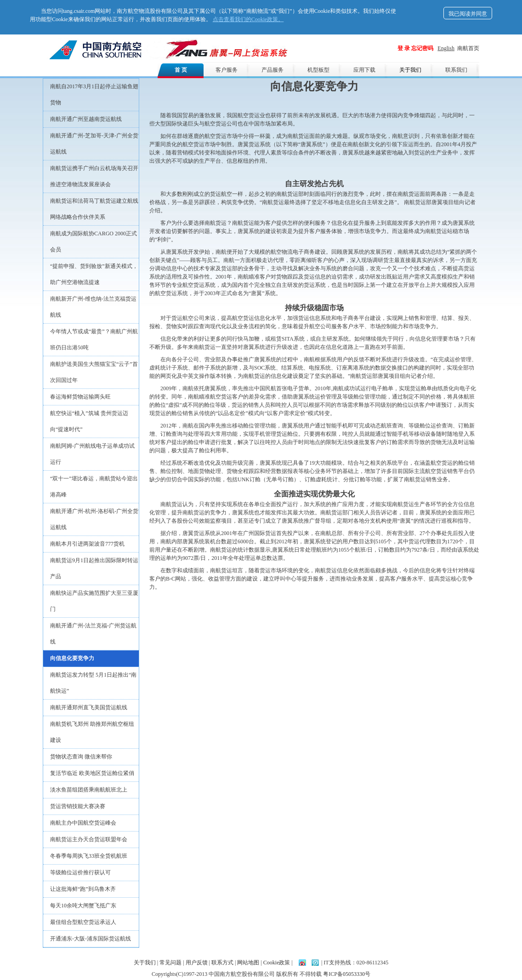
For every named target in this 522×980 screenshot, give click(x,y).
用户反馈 (197, 963)
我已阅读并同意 (468, 14)
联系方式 (222, 963)
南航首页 (468, 48)
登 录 (404, 48)
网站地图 (248, 963)
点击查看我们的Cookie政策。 (248, 19)
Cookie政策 (277, 963)
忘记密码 (422, 48)
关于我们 (410, 70)
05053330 (354, 974)
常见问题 (170, 963)
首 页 (181, 70)
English (446, 48)
